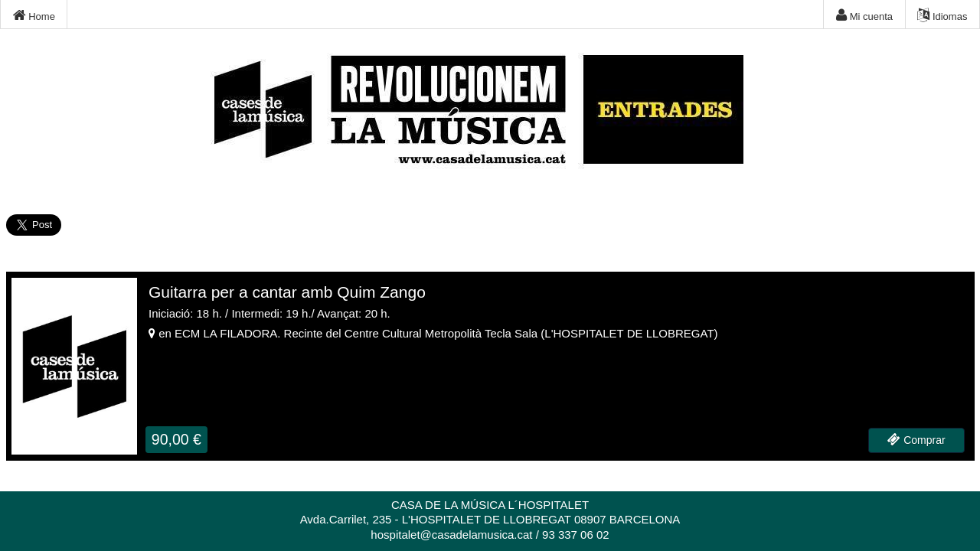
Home (34, 15)
